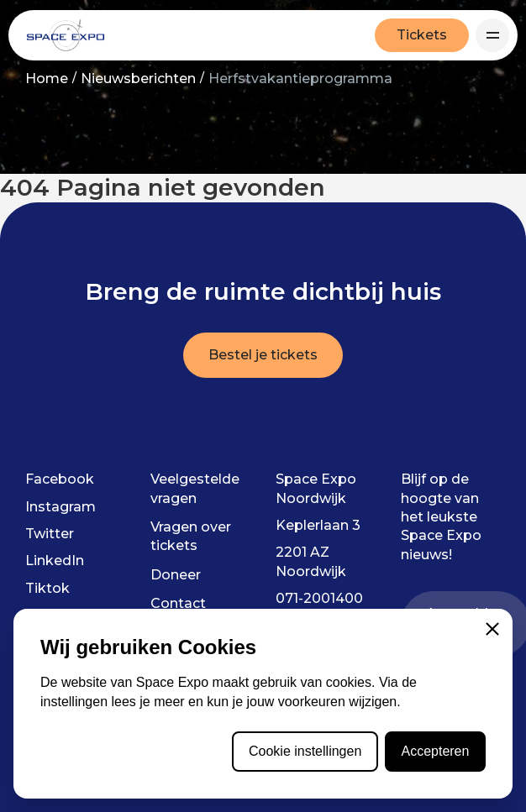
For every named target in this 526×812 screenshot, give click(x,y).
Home (47, 79)
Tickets (422, 35)
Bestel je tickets (263, 355)
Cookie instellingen (305, 751)
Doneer (176, 575)
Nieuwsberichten (138, 79)
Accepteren (435, 751)
